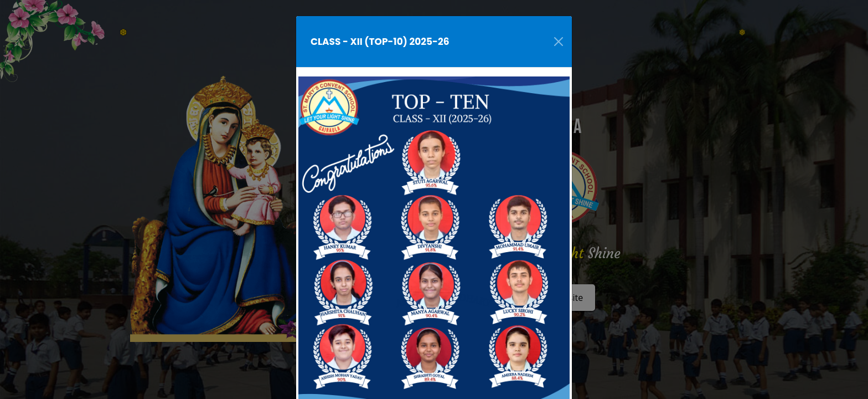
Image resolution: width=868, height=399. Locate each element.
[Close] (559, 42)
